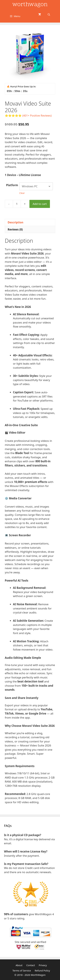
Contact (31, 965)
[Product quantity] (17, 204)
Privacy (43, 965)
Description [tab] (15, 222)
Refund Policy (42, 970)
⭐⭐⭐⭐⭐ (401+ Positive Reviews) (28, 115)
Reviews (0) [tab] (15, 229)
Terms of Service (22, 970)
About (19, 965)
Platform (12, 185)
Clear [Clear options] (22, 193)
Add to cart (40, 204)
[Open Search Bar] (49, 15)
